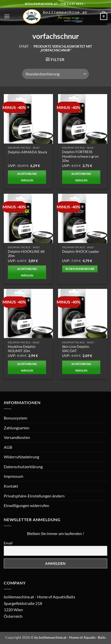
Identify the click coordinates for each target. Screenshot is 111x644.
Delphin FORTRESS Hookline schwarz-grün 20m (80, 156)
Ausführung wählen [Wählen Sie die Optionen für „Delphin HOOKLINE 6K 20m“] (27, 272)
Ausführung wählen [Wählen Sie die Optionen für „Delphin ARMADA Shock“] (27, 177)
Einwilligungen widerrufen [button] (26, 505)
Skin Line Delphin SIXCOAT (76, 349)
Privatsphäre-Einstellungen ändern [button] (34, 496)
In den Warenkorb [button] (80, 269)
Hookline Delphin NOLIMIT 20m (22, 349)
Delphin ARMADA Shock (27, 152)
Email (8, 543)
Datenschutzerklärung (23, 467)
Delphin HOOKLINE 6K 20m (26, 254)
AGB (8, 447)
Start (24, 46)
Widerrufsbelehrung (21, 457)
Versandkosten (17, 437)
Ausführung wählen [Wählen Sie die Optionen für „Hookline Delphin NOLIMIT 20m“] (27, 367)
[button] (7, 16)
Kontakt (11, 486)
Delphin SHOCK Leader (81, 251)
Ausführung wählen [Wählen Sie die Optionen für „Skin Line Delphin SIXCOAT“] (81, 367)
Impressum (13, 476)
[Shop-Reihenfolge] (55, 74)
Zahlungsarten (17, 428)
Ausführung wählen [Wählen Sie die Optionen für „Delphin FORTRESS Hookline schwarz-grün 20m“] (81, 177)
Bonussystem (16, 418)
